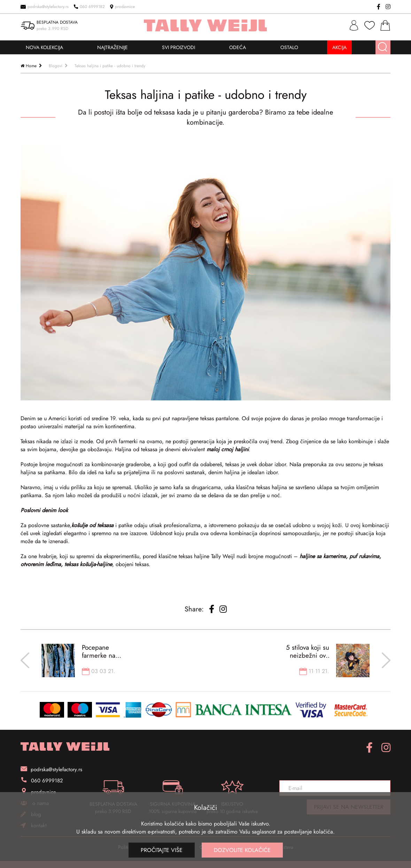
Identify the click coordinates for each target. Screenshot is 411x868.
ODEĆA (238, 47)
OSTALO (289, 47)
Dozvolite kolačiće (242, 850)
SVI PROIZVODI (179, 47)
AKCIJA (339, 47)
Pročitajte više (162, 850)
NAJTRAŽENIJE (113, 47)
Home (31, 66)
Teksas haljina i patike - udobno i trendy (110, 66)
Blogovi (56, 66)
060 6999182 (89, 7)
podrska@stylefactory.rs (45, 7)
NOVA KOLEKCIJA (44, 47)
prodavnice (122, 7)
